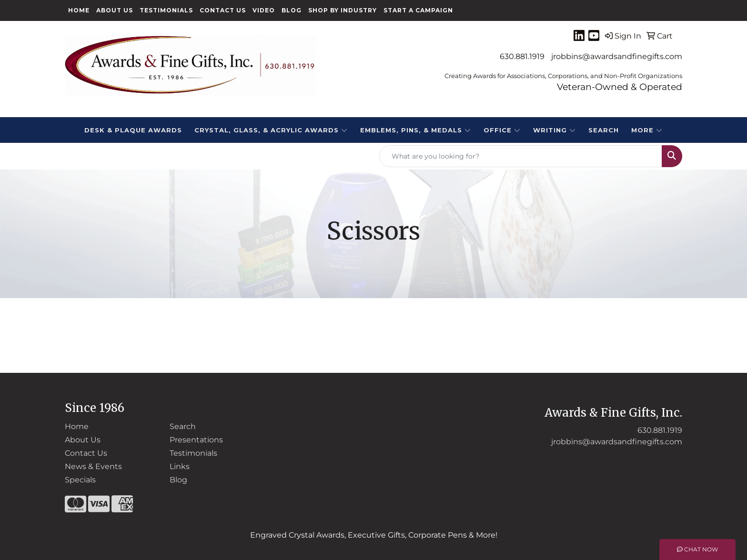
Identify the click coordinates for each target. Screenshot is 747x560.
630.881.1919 (522, 56)
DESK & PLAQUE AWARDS (133, 130)
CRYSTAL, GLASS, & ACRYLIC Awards (271, 130)
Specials (80, 480)
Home (79, 10)
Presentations (196, 440)
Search (604, 130)
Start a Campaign (418, 10)
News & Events (93, 466)
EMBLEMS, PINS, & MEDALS (416, 130)
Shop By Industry (343, 10)
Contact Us (223, 10)
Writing (555, 130)
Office (502, 130)
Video (264, 10)
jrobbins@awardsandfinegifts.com (617, 56)
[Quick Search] (521, 156)
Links (180, 466)
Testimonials (166, 10)
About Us (115, 10)
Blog (292, 10)
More (647, 130)
